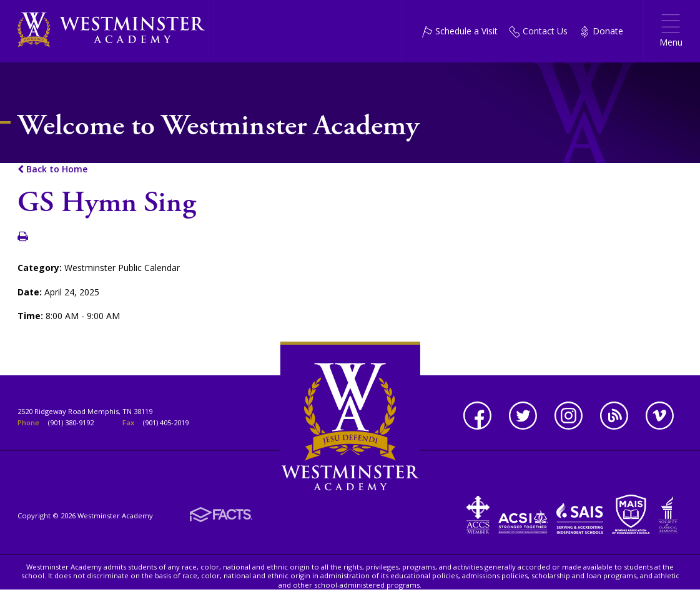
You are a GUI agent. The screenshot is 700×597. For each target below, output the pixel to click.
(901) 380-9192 (71, 422)
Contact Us (538, 31)
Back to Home (52, 169)
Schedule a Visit (460, 31)
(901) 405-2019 (166, 422)
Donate (601, 31)
